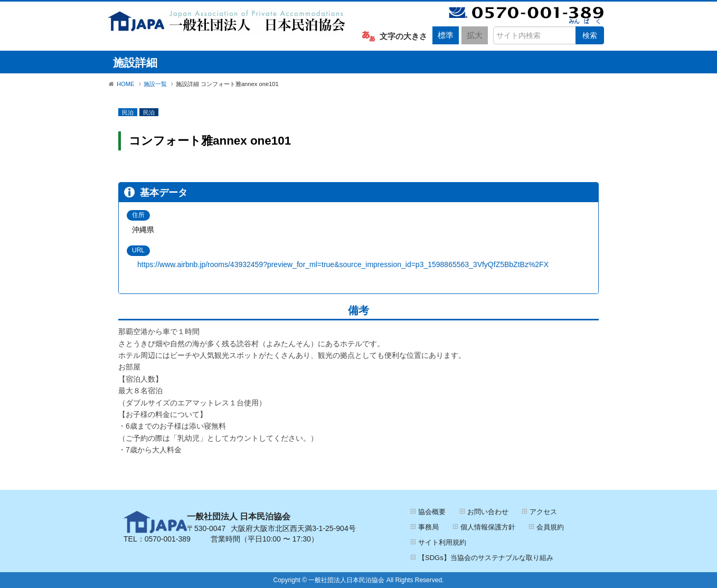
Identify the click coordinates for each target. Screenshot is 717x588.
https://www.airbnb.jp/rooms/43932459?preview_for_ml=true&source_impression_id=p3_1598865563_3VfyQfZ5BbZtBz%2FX (343, 264)
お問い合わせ (488, 512)
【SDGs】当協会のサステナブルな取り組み (486, 558)
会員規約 (550, 527)
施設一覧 (155, 84)
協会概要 (432, 512)
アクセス (543, 512)
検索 (590, 35)
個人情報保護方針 (488, 527)
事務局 (428, 527)
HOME (126, 84)
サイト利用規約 (442, 542)
